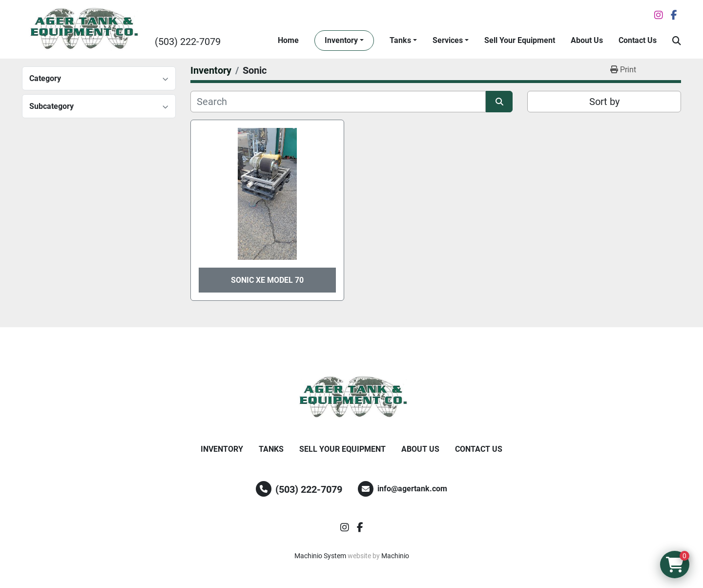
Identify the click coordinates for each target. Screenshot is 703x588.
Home (288, 40)
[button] (344, 41)
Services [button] (448, 40)
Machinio (395, 556)
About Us (587, 40)
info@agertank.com (412, 489)
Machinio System (320, 556)
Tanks (400, 40)
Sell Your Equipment (520, 40)
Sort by (604, 102)
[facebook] (674, 15)
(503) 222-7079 (188, 42)
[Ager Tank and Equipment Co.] (351, 398)
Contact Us (638, 40)
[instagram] (659, 15)
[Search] (338, 102)
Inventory (341, 40)
